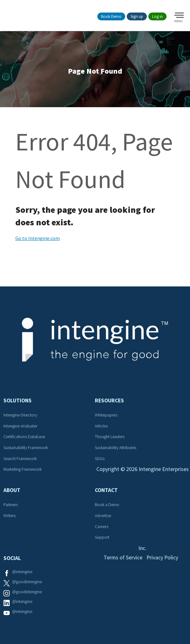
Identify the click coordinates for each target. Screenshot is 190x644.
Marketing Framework (23, 470)
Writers (10, 516)
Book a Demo (107, 505)
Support (102, 538)
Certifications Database (25, 437)
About (12, 491)
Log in (157, 16)
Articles (102, 427)
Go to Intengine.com (38, 238)
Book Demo (111, 16)
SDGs (100, 459)
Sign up (137, 16)
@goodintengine (27, 582)
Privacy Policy (163, 558)
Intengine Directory (21, 416)
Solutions (18, 401)
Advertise (103, 516)
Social (13, 559)
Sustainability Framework (26, 448)
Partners (11, 505)
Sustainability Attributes (116, 448)
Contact (107, 491)
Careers (102, 527)
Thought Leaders (110, 437)
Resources (110, 401)
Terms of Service (123, 558)
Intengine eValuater (21, 427)
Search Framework (20, 459)
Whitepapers (106, 416)
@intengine (23, 572)
